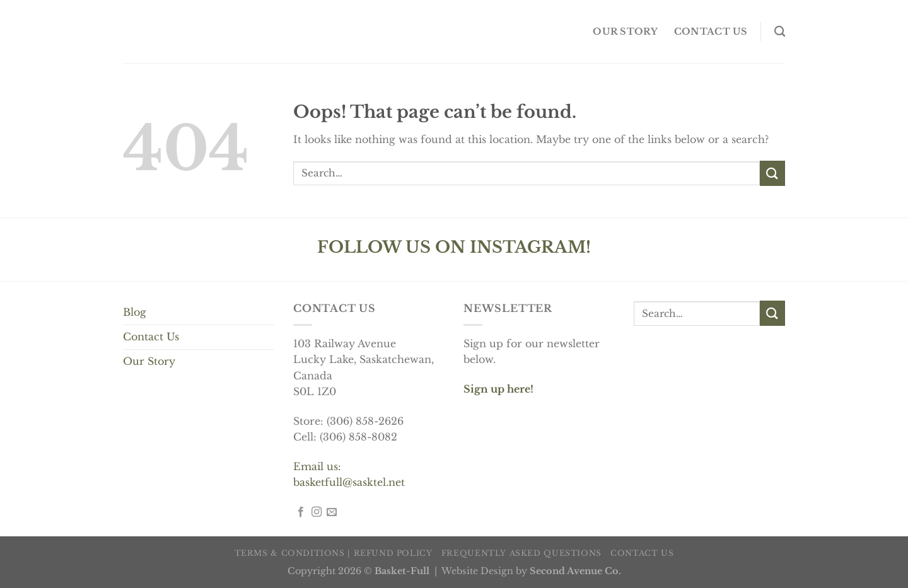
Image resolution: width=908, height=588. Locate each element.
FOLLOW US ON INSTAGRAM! (454, 247)
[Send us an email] (332, 512)
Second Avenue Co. (575, 571)
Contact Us (151, 337)
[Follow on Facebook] (301, 512)
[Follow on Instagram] (317, 512)
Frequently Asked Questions (521, 553)
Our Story (149, 361)
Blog (135, 312)
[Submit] (772, 173)
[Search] (780, 32)
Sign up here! (498, 389)
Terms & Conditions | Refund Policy (334, 553)
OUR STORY (625, 32)
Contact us (711, 32)
